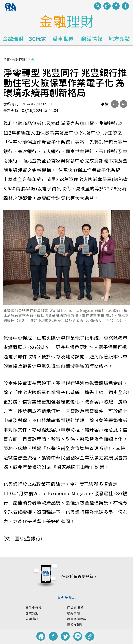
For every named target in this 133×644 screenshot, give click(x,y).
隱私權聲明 (75, 624)
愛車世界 (63, 38)
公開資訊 (32, 619)
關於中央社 (34, 607)
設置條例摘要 (77, 619)
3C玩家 (38, 39)
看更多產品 (66, 597)
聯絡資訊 (74, 613)
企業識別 (32, 613)
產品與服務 (75, 607)
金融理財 (13, 38)
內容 (31, 59)
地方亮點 (119, 38)
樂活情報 (92, 38)
